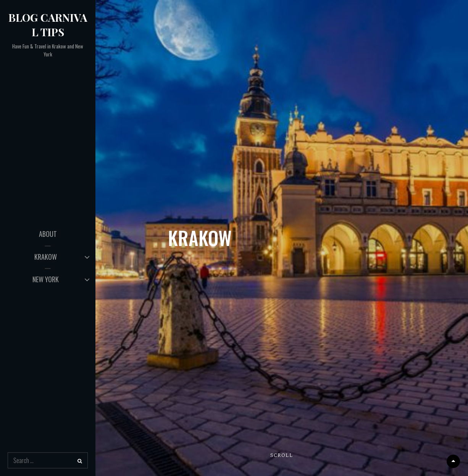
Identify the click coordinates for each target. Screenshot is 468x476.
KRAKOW (46, 257)
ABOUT (48, 234)
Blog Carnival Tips (48, 25)
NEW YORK (46, 279)
